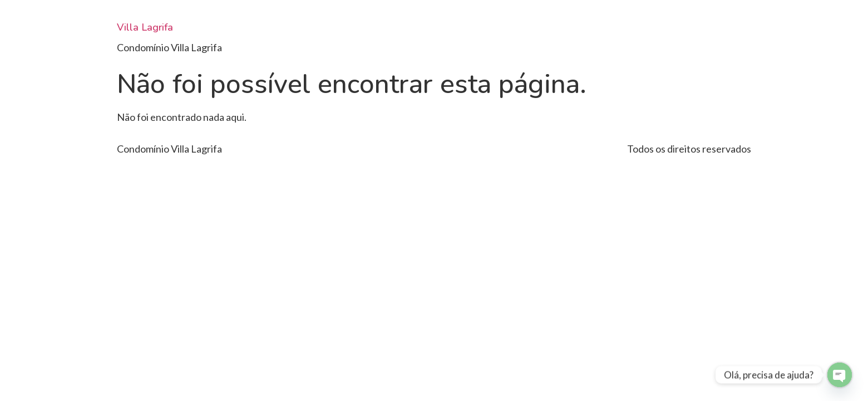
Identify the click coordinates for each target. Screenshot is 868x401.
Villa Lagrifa (145, 27)
